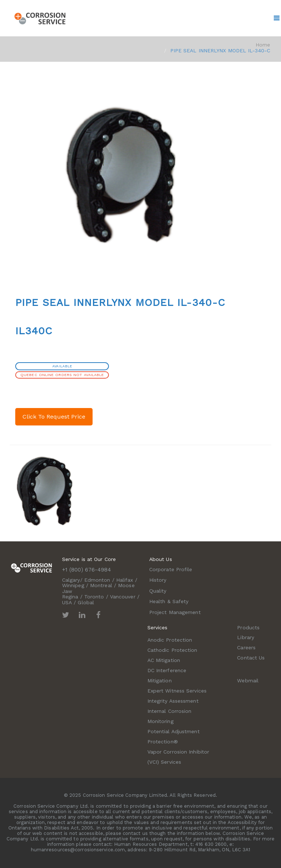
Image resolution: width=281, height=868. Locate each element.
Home (263, 45)
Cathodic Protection (172, 650)
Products (248, 627)
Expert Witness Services (177, 691)
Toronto (94, 597)
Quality (158, 591)
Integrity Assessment (173, 701)
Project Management (175, 612)
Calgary (71, 580)
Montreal (101, 585)
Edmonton (97, 580)
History (158, 580)
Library (246, 637)
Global (86, 602)
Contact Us (251, 658)
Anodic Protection (170, 640)
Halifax (125, 580)
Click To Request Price (54, 417)
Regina (70, 597)
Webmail (248, 681)
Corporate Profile (171, 569)
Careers (246, 647)
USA (67, 602)
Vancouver (123, 597)
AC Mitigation (164, 660)
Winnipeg (73, 585)
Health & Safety (169, 601)
